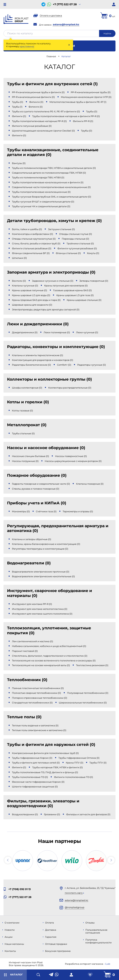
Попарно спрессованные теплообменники (40, 698)
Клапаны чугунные (25, 286)
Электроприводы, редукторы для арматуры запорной (46, 309)
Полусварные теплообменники (88, 693)
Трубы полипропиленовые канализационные (41, 192)
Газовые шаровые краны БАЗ (72, 290)
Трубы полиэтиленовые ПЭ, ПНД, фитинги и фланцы (45, 772)
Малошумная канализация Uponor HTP (86, 97)
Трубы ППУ (98, 763)
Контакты (10, 951)
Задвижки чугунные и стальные (53, 281)
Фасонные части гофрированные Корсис (38, 782)
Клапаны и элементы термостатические (37, 355)
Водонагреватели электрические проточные (41, 572)
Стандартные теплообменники (32, 703)
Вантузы (19, 163)
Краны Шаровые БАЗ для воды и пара (36, 300)
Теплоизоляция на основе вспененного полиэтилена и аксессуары (54, 660)
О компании (12, 923)
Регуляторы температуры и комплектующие (40, 549)
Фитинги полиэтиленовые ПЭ (73, 777)
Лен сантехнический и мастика (32, 641)
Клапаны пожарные (90, 484)
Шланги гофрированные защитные (35, 787)
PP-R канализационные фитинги (33, 97)
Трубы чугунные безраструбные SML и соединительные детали (51, 197)
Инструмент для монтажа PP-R (32, 604)
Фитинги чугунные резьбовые (77, 248)
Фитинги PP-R (83, 121)
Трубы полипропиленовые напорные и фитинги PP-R (66, 116)
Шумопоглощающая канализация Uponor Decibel (43, 131)
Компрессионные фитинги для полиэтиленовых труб (45, 753)
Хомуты (93, 253)
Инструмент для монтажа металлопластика (40, 609)
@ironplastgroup (75, 907)
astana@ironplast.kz (66, 24)
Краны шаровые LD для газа (75, 295)
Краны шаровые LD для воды (31, 295)
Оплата (49, 923)
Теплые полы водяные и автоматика (35, 725)
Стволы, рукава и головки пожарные (36, 489)
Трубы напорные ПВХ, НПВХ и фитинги (57, 767)
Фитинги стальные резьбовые (32, 248)
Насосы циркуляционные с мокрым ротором (73, 461)
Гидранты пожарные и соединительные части (41, 484)
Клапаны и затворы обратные (32, 539)
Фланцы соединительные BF (31, 253)
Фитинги (36, 102)
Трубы (18, 102)
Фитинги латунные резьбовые (32, 126)
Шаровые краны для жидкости (32, 305)
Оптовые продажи (56, 944)
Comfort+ (64, 365)
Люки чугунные (87, 332)
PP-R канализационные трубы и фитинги (38, 92)
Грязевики (52, 814)
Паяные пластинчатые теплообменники (38, 688)
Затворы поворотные (94, 281)
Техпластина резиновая (92, 665)
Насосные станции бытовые (30, 456)
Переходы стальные (75, 239)
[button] (8, 860)
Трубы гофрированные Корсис (32, 758)
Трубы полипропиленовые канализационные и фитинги (48, 182)
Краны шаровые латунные (29, 290)
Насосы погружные (25, 461)
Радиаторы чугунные (92, 365)
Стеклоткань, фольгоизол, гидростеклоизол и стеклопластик (50, 656)
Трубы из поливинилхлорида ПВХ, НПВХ (38, 177)
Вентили (19, 281)
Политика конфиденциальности (98, 941)
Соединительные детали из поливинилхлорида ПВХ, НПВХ (49, 173)
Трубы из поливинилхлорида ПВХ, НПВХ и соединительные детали (54, 168)
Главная (51, 56)
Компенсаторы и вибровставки (32, 234)
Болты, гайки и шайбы (27, 229)
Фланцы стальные (68, 253)
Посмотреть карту (74, 893)
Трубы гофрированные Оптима (79, 758)
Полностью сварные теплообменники (36, 693)
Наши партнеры (60, 841)
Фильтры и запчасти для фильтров (88, 814)
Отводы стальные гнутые (76, 234)
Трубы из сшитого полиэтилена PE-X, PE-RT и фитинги (46, 111)
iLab (108, 964)
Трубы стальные (23, 433)
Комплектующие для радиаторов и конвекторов (43, 360)
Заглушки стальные (61, 229)
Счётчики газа (46, 511)
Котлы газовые (22, 411)
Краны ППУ (75, 763)
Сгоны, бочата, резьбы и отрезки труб (36, 243)
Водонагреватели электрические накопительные (43, 576)
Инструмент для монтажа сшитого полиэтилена (42, 614)
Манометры (21, 511)
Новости (10, 930)
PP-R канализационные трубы (91, 92)
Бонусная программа (58, 951)
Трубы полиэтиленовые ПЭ (30, 777)
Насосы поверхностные (71, 456)
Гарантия (51, 937)
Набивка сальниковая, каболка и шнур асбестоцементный (49, 646)
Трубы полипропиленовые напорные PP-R (39, 121)
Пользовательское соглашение (96, 931)
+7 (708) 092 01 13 (20, 889)
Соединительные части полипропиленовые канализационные (51, 187)
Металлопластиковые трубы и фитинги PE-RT (78, 102)
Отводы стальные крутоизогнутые (34, 239)
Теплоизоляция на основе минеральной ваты (41, 665)
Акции (9, 937)
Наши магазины (14, 944)
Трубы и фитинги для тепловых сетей (36, 763)
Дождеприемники (25, 332)
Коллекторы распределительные (70, 388)
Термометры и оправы (78, 511)
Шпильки (19, 258)
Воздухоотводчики (25, 814)
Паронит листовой (25, 651)
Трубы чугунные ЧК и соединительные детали (41, 206)
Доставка (51, 930)
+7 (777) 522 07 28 (65, 4)
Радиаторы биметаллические (31, 365)
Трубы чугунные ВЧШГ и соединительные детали (43, 202)
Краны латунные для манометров (66, 286)
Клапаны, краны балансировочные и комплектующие (46, 544)
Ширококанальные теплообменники (83, 703)
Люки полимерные (57, 332)
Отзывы (90, 923)
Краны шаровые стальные (84, 300)
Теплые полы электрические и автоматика (39, 730)
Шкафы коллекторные (27, 388)
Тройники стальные (80, 243)
